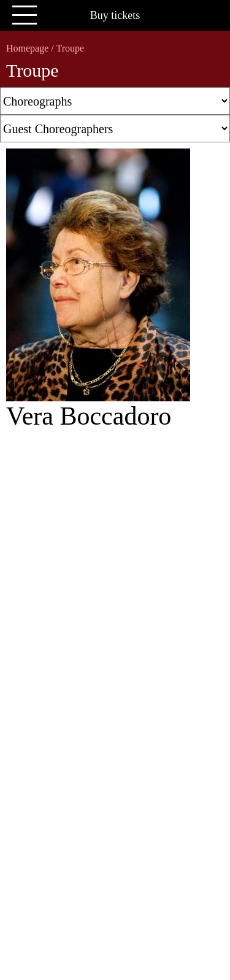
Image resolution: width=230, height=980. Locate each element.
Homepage (27, 48)
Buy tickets (115, 15)
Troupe (70, 48)
